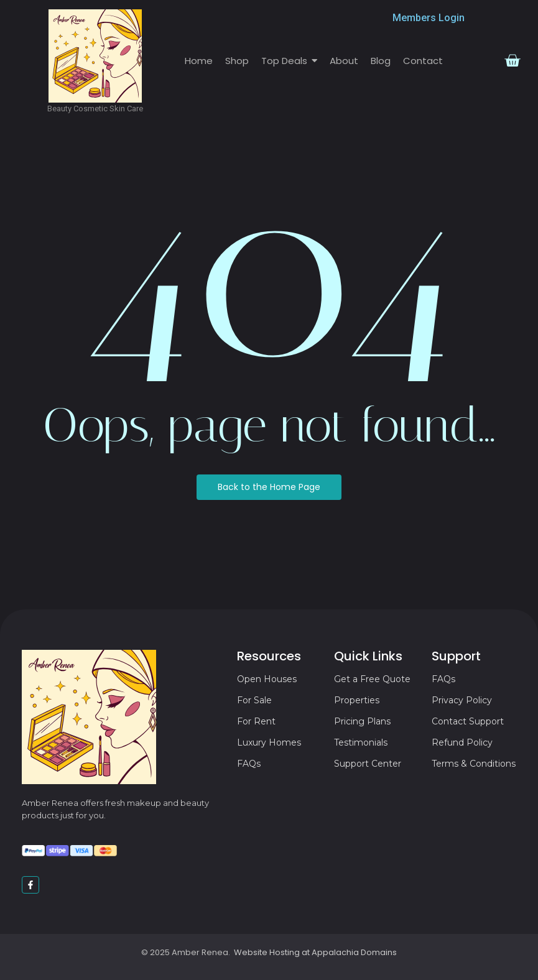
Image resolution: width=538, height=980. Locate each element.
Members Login (429, 18)
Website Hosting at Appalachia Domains (315, 952)
